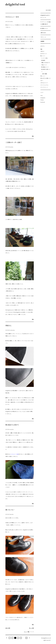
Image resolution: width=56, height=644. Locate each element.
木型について (44, 65)
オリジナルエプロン (45, 85)
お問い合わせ (43, 33)
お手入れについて (44, 83)
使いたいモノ (10, 510)
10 (26, 638)
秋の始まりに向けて (12, 425)
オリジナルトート (44, 87)
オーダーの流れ (45, 58)
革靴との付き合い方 (45, 63)
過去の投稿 (8, 628)
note (42, 95)
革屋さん (8, 325)
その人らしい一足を (12, 17)
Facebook (43, 102)
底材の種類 (45, 74)
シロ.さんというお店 (14, 454)
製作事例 (43, 60)
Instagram (43, 98)
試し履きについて (44, 28)
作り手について (44, 54)
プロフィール (43, 37)
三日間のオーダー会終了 (14, 142)
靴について (43, 56)
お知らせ (42, 51)
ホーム (25, 632)
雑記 (33, 136)
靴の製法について (45, 67)
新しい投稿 (31, 628)
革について (43, 76)
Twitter (42, 100)
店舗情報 (42, 41)
